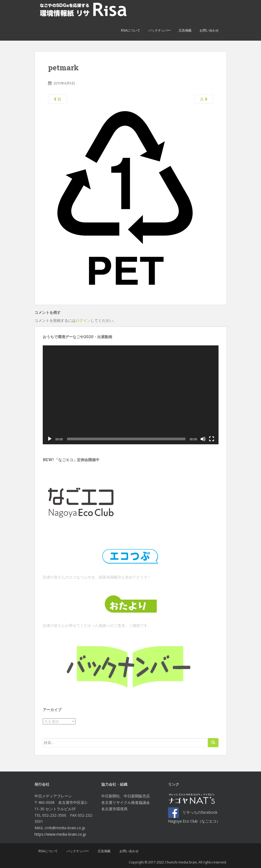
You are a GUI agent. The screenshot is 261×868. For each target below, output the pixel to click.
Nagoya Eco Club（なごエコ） (194, 821)
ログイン (83, 320)
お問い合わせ (209, 30)
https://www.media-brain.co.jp (60, 834)
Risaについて (131, 30)
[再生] (50, 439)
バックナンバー (159, 30)
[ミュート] (203, 439)
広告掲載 (185, 30)
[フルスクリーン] (212, 439)
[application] (131, 395)
